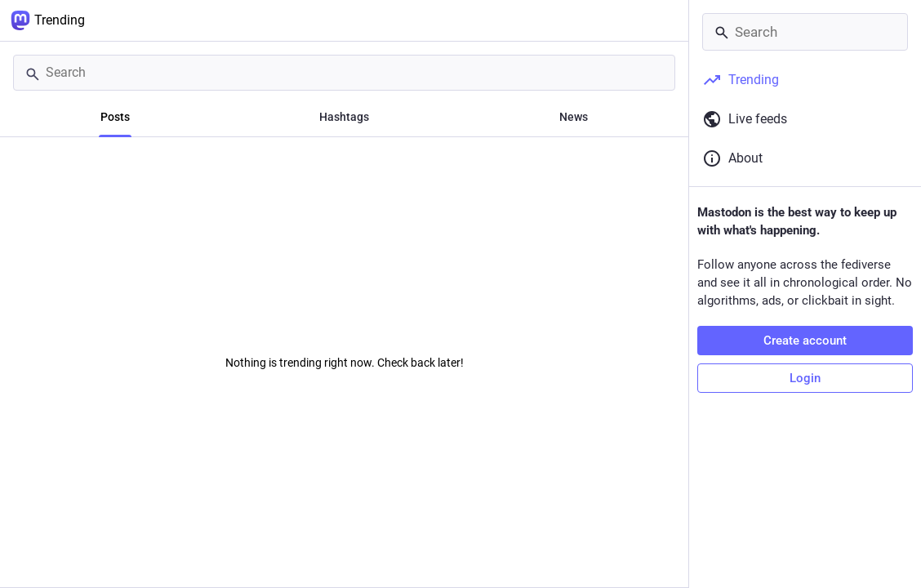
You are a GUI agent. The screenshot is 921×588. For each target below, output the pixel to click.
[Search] (344, 73)
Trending (48, 20)
